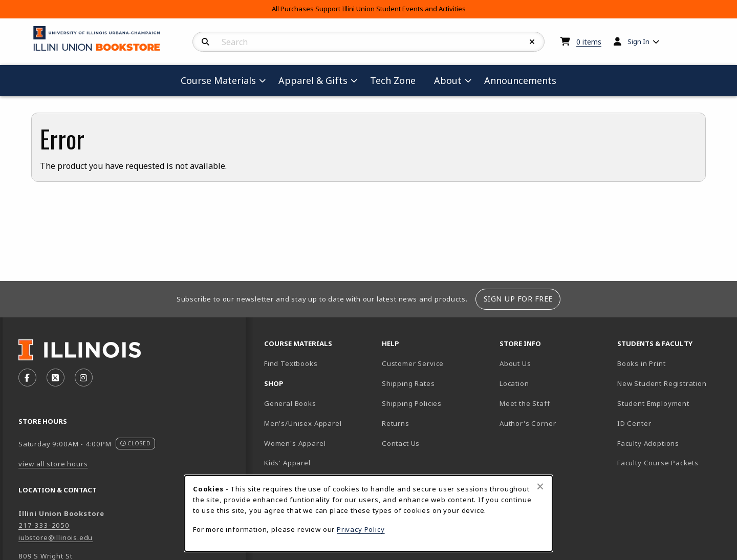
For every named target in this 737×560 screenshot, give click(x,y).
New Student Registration (662, 383)
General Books (290, 403)
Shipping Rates (408, 383)
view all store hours (53, 464)
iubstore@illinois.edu (56, 537)
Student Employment (672, 403)
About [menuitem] (448, 80)
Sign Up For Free (518, 299)
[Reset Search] (532, 42)
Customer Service (413, 363)
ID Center (670, 423)
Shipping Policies (412, 403)
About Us (515, 363)
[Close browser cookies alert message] (540, 486)
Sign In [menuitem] (638, 41)
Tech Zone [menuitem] (397, 80)
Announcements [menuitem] (520, 80)
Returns (396, 423)
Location (514, 383)
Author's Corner (528, 423)
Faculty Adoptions (648, 443)
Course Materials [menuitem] (218, 80)
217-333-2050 (44, 525)
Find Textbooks (291, 363)
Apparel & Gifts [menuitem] (313, 80)
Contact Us (401, 443)
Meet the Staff (525, 403)
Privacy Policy (361, 529)
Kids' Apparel (287, 463)
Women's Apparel (295, 443)
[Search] (205, 42)
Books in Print (672, 363)
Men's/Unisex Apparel (303, 423)
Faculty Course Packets (658, 463)
